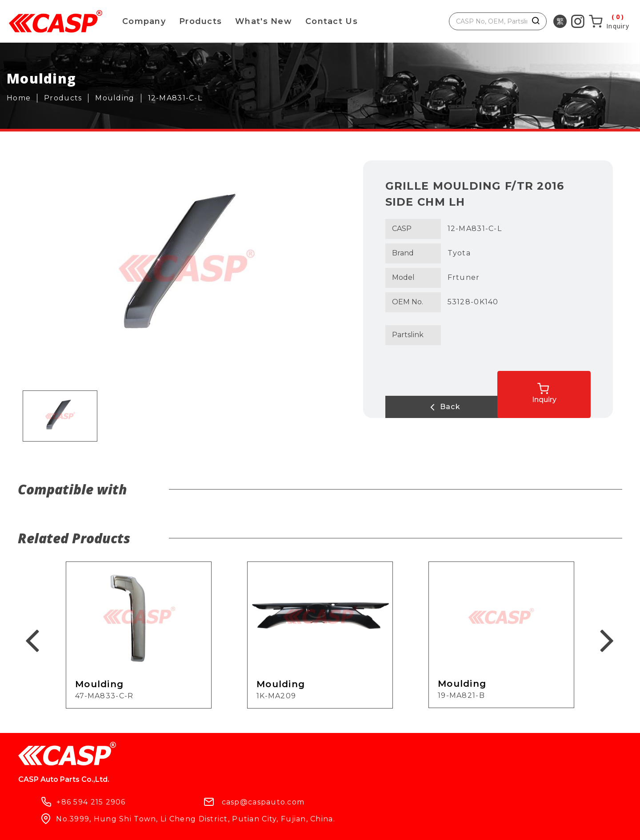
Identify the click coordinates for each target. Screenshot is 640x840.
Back (421, 407)
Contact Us (332, 21)
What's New (264, 21)
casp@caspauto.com (357, 759)
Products (200, 21)
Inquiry (574, 389)
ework (305, 826)
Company (144, 21)
